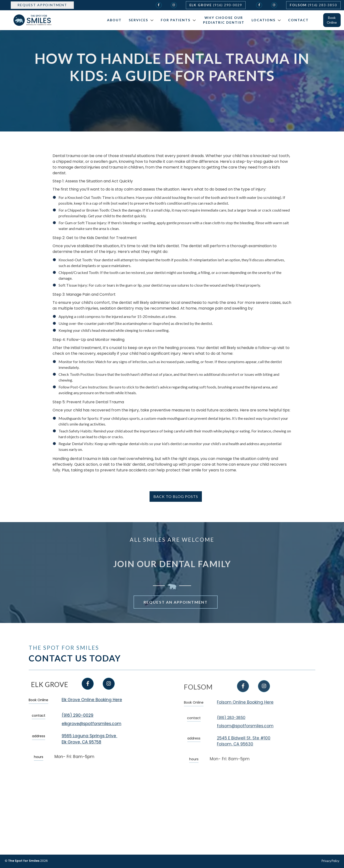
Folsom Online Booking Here (245, 719)
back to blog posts (176, 496)
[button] (140, 20)
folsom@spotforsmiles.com (245, 743)
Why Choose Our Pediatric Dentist (224, 20)
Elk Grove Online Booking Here (92, 700)
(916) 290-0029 (78, 715)
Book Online (332, 20)
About (114, 20)
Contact (298, 20)
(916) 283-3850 (231, 734)
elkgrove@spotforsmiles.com (91, 724)
